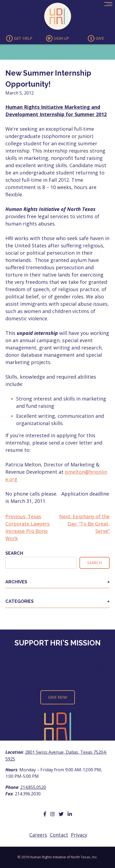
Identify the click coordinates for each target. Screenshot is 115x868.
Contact (59, 835)
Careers (38, 835)
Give (96, 38)
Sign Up (58, 38)
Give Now (58, 697)
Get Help (19, 38)
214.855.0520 (33, 787)
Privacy (79, 835)
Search (14, 553)
